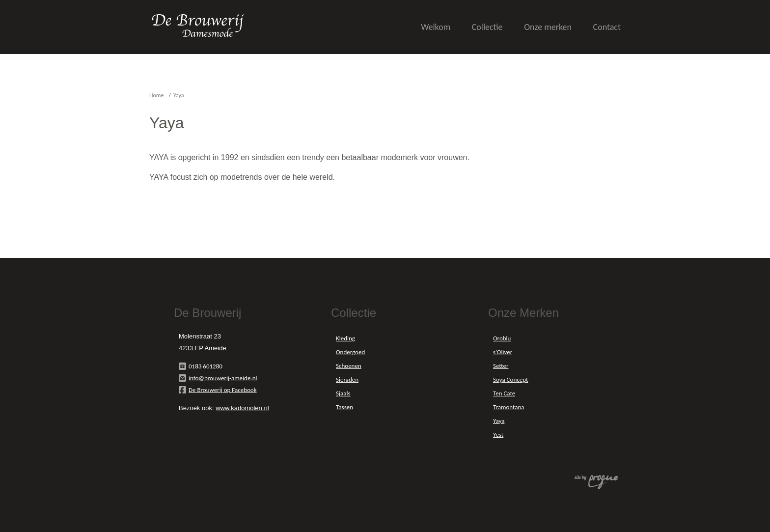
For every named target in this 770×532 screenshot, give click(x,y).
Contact (607, 27)
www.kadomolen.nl (242, 408)
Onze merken (548, 27)
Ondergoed (350, 352)
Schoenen (349, 366)
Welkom (436, 27)
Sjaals (343, 393)
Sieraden (347, 379)
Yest (498, 434)
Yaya (499, 421)
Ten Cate (504, 393)
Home (156, 95)
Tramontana (509, 407)
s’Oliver (503, 352)
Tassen (344, 407)
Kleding (345, 338)
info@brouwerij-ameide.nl (223, 378)
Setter (501, 366)
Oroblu (502, 338)
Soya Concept (510, 379)
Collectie (487, 27)
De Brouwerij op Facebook (223, 390)
